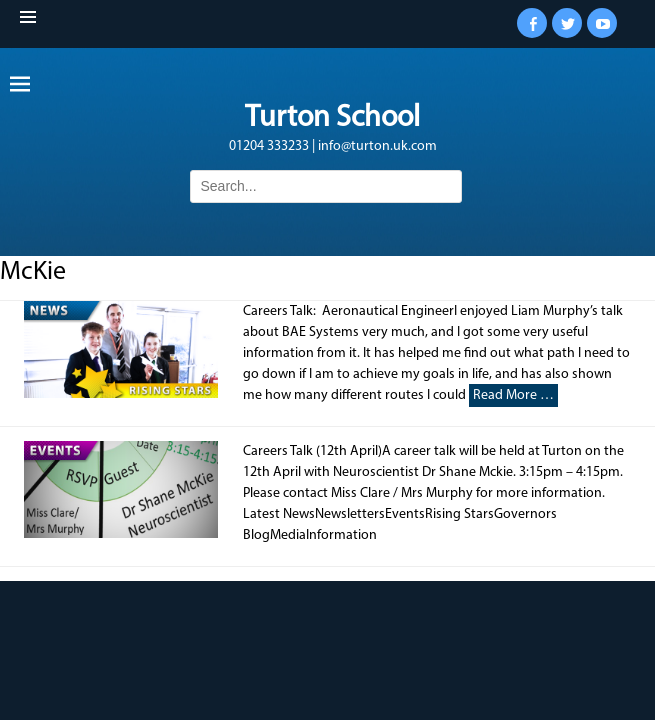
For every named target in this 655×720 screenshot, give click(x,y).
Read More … (513, 395)
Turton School (332, 118)
